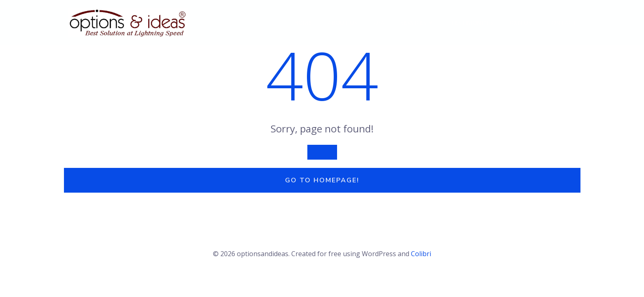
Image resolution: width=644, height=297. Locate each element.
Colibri (421, 254)
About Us (343, 22)
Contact (562, 22)
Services (417, 22)
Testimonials (472, 22)
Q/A (379, 22)
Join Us (520, 22)
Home (303, 22)
